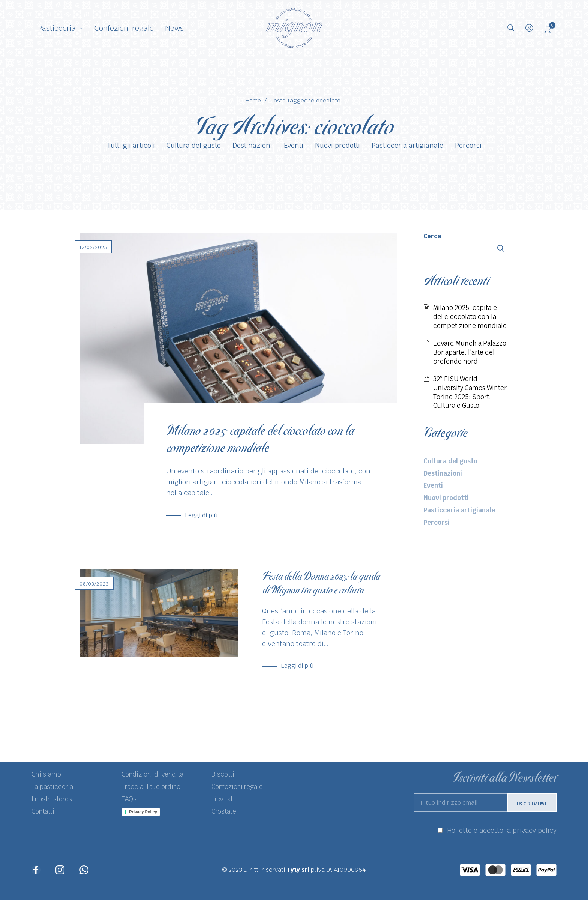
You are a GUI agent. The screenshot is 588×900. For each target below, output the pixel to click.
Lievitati (223, 799)
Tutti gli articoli (131, 146)
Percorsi (468, 146)
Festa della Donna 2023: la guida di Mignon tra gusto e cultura (321, 583)
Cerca (432, 236)
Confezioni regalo (237, 787)
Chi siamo (46, 774)
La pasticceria (52, 787)
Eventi (294, 146)
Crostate (224, 811)
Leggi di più (201, 515)
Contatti (43, 811)
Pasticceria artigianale (407, 146)
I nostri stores (52, 799)
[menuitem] (66, 28)
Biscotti (223, 774)
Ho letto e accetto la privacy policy (502, 830)
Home (253, 100)
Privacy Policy (143, 812)
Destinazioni (252, 146)
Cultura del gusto (194, 146)
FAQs (129, 799)
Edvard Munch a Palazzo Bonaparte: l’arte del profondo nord (470, 352)
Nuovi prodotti (337, 146)
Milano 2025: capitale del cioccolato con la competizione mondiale (260, 439)
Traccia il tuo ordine (151, 787)
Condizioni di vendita (152, 774)
